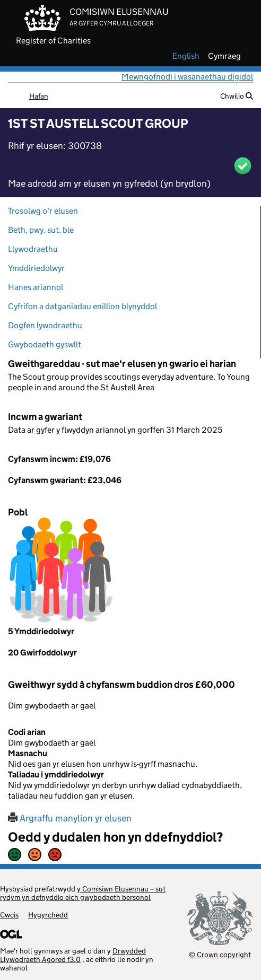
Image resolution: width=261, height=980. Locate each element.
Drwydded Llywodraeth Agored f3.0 (73, 955)
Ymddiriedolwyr (36, 268)
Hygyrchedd (48, 915)
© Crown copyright (220, 954)
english (186, 56)
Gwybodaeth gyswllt (45, 344)
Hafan (39, 96)
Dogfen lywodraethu (45, 325)
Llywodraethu (33, 249)
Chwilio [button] (237, 96)
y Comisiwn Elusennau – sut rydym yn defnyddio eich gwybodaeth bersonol (83, 893)
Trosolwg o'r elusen (43, 211)
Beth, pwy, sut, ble (41, 230)
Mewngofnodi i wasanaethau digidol (187, 77)
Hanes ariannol (36, 287)
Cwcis (9, 915)
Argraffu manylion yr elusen (70, 818)
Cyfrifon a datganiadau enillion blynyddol (82, 306)
